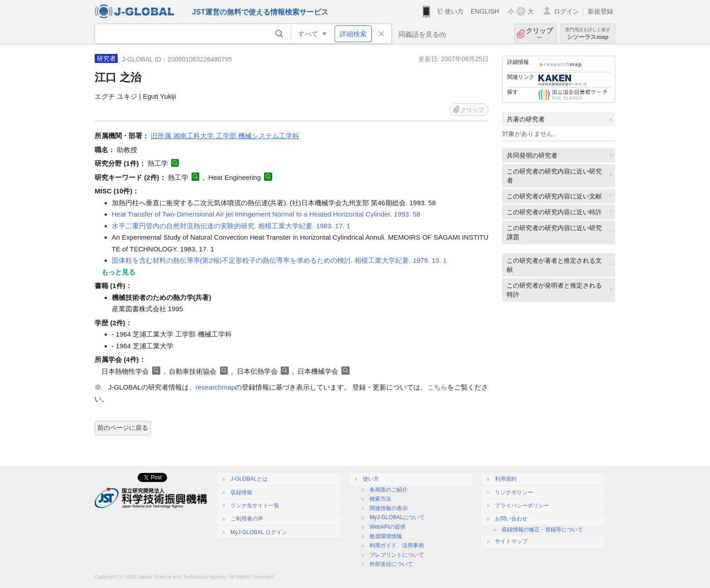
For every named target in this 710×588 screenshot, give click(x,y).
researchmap (216, 387)
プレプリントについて (397, 555)
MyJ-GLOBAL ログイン (259, 532)
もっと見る (118, 272)
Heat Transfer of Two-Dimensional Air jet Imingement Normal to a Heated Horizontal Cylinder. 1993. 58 (266, 214)
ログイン (566, 11)
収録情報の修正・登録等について (542, 530)
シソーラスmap (588, 34)
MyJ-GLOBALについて (397, 517)
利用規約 (506, 479)
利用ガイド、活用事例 (397, 545)
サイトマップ (511, 541)
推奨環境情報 (386, 536)
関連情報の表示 (389, 508)
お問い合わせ (511, 519)
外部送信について (391, 564)
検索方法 (380, 499)
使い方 (454, 11)
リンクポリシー (514, 492)
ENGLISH (485, 11)
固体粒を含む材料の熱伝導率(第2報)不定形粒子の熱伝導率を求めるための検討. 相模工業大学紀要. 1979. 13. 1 (279, 260)
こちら (437, 387)
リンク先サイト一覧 (255, 506)
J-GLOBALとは (249, 479)
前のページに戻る (123, 428)
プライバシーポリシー (522, 506)
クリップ (539, 34)
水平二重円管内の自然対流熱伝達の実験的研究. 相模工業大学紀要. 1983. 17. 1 (231, 226)
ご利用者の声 (247, 519)
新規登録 (600, 11)
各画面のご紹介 (389, 490)
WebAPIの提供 (388, 527)
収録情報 (241, 492)
